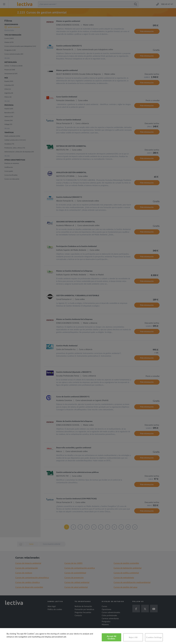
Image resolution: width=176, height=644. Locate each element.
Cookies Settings (154, 637)
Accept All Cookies (112, 637)
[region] (88, 636)
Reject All (133, 637)
